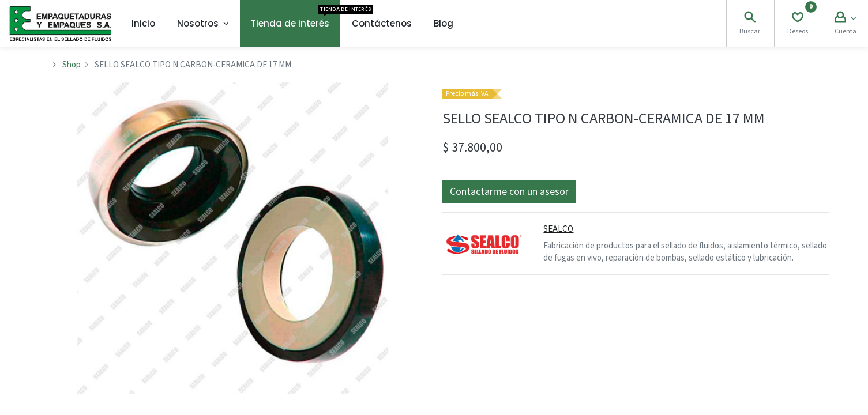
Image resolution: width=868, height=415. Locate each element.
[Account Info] (845, 19)
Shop (72, 65)
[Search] (750, 19)
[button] (509, 192)
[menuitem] (143, 24)
